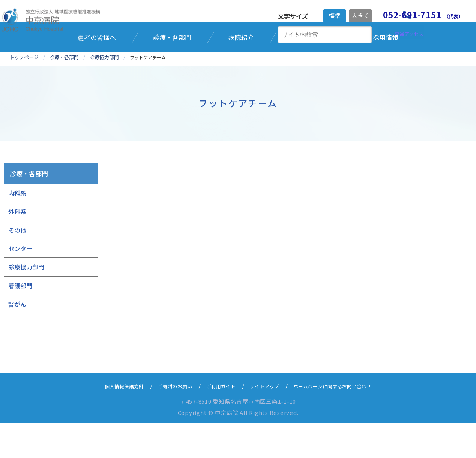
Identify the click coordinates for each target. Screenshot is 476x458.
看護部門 (20, 320)
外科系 (17, 246)
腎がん (17, 339)
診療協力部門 (26, 302)
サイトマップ (266, 421)
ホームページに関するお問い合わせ (342, 421)
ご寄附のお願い (167, 421)
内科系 (17, 228)
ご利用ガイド (218, 421)
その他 (17, 265)
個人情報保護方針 (111, 421)
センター (20, 283)
